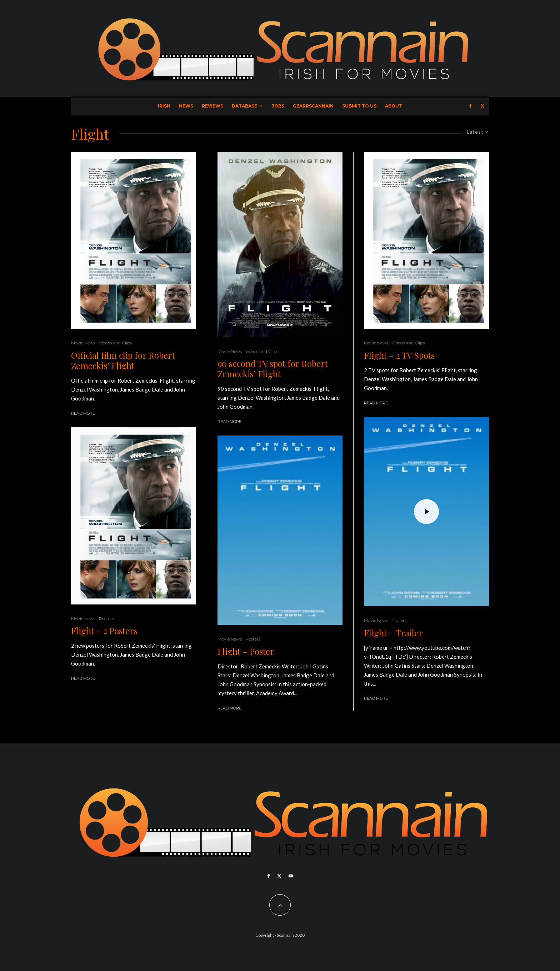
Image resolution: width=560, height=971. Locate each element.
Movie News (83, 343)
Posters (106, 619)
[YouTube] (291, 876)
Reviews (212, 106)
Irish (164, 106)
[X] (482, 106)
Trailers (399, 620)
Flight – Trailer (393, 633)
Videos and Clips (115, 343)
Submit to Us (359, 106)
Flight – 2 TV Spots (399, 355)
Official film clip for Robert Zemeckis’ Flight (123, 360)
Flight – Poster (246, 651)
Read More (83, 413)
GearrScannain (313, 106)
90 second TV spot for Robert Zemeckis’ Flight (273, 369)
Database (244, 106)
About (394, 106)
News (186, 106)
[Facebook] (471, 106)
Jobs (278, 106)
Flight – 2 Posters (104, 631)
